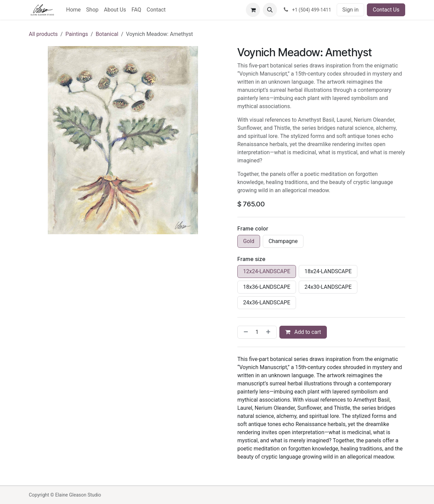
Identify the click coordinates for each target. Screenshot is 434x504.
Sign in (351, 10)
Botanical (107, 34)
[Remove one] (244, 332)
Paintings (77, 34)
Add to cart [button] (303, 332)
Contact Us (386, 10)
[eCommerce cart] (253, 10)
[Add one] (270, 332)
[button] (270, 10)
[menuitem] (73, 10)
